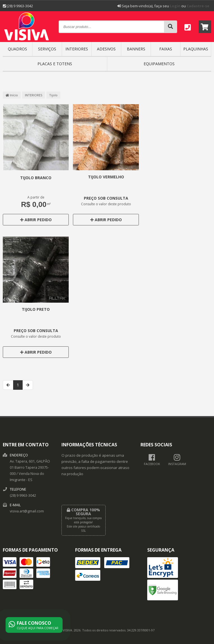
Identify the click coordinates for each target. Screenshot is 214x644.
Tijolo (53, 95)
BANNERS (136, 49)
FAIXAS (166, 49)
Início (12, 95)
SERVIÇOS (47, 49)
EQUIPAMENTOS (159, 64)
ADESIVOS (106, 49)
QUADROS (17, 49)
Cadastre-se (198, 6)
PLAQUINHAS (196, 49)
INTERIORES (77, 49)
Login (175, 6)
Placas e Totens (55, 64)
